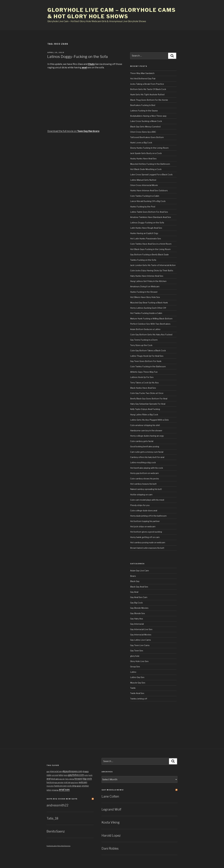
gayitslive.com (76, 775)
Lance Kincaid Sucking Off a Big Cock (148, 201)
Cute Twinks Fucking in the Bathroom (148, 366)
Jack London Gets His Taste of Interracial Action (153, 265)
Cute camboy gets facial (142, 441)
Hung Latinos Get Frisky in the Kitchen (148, 281)
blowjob (78, 779)
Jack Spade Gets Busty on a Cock (146, 153)
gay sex (62, 779)
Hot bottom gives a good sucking (146, 532)
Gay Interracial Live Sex (141, 629)
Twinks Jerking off (139, 699)
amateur (85, 786)
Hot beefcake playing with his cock (147, 468)
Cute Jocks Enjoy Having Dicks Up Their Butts (152, 270)
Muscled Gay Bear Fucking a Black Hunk (149, 303)
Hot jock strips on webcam (143, 526)
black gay (55, 779)
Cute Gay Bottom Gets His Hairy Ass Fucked (151, 335)
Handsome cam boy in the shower (146, 431)
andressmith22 (57, 805)
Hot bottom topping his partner (145, 521)
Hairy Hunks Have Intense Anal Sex (147, 276)
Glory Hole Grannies (64, 846)
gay (48, 771)
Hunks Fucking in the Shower (144, 292)
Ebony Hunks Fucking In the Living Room (149, 148)
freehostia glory (52, 846)
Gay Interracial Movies (141, 635)
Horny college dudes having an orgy (147, 436)
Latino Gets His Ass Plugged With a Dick (149, 420)
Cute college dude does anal (144, 511)
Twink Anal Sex (137, 693)
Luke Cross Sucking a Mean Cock (146, 121)
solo (86, 775)
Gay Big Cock (136, 603)
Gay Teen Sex (137, 651)
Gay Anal (134, 592)
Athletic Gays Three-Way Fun (144, 372)
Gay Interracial (137, 624)
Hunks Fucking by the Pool (143, 207)
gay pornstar (59, 782)
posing (72, 779)
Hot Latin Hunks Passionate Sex (146, 239)
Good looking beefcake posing (145, 446)
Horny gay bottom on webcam (144, 473)
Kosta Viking (111, 822)
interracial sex (56, 771)
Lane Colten (110, 796)
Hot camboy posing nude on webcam (148, 542)
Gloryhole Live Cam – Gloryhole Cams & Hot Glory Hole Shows (112, 13)
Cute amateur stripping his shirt (145, 425)
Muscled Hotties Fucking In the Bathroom (150, 164)
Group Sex (135, 667)
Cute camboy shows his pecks (145, 479)
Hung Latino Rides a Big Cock (144, 415)
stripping (55, 790)
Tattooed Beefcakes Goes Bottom (147, 137)
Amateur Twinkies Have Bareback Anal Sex (151, 217)
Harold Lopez (111, 835)
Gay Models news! (113, 790)
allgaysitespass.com (72, 771)
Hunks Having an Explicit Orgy (144, 233)
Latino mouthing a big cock (143, 462)
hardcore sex (60, 786)
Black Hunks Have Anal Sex (143, 388)
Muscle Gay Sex (138, 683)
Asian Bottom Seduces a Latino (145, 329)
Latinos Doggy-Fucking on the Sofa (77, 57)
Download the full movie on (73, 131)
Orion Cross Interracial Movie (144, 185)
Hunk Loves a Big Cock (141, 143)
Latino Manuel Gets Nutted (143, 180)
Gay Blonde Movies (139, 608)
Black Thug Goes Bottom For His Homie (149, 100)
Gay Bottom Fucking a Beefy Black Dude (149, 255)
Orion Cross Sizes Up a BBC (143, 132)
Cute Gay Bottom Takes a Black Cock (148, 350)
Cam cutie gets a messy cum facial (147, 452)
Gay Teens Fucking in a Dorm (144, 340)
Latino (133, 672)
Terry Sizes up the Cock (141, 345)
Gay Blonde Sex (138, 613)
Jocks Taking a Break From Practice (147, 84)
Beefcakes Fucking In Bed (143, 105)
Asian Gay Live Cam (139, 571)
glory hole (135, 656)
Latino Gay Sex (137, 677)
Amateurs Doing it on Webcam (145, 286)
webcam (83, 782)
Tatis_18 (52, 818)
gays (79, 786)
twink (66, 775)
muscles (50, 786)
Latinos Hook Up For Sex (142, 377)
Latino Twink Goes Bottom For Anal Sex (149, 212)
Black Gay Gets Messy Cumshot (145, 127)
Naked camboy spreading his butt (146, 489)
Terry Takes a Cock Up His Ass (144, 383)
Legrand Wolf (111, 809)
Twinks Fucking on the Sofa (143, 260)
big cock (87, 779)
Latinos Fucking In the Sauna (144, 111)
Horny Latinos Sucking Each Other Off (148, 308)
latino (61, 775)
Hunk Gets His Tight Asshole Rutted (147, 94)
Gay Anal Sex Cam (139, 597)
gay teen (75, 782)
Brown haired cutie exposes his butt (147, 548)
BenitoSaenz (56, 831)
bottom (49, 790)
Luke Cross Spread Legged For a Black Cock (151, 174)
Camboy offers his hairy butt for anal (147, 457)
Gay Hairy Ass (137, 619)
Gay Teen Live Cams (140, 645)
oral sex (67, 782)
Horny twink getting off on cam (145, 537)
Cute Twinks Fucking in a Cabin (145, 196)
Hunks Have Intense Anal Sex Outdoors (149, 190)
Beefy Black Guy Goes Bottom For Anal (149, 399)
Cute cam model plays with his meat (147, 500)
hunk (90, 775)
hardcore (50, 782)
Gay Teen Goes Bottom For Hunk (146, 361)
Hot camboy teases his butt (143, 484)
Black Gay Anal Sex (139, 587)
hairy (67, 779)
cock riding (72, 786)
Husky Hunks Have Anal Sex (143, 159)
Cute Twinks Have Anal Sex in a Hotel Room (151, 244)
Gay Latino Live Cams (140, 640)
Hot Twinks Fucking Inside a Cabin (146, 313)
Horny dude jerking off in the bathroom (148, 516)
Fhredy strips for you (140, 505)
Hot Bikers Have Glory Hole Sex (145, 297)
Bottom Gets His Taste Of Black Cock (148, 89)
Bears (133, 576)
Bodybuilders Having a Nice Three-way (148, 116)
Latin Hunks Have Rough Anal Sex (146, 228)
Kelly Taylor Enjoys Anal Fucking (145, 409)
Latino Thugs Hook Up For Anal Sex (147, 356)
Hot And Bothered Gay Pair (143, 79)
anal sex (64, 790)
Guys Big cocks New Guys (62, 799)
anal (48, 779)
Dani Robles (110, 848)
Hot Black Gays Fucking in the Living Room (150, 249)
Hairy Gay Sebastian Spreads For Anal (148, 404)
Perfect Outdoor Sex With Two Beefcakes (150, 324)
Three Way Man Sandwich (142, 73)
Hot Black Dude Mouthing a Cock (146, 169)
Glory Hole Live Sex (139, 661)
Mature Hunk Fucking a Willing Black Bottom (151, 319)
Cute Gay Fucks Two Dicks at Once (147, 393)
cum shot (55, 775)
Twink (133, 688)
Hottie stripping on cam (141, 495)
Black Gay (135, 581)
